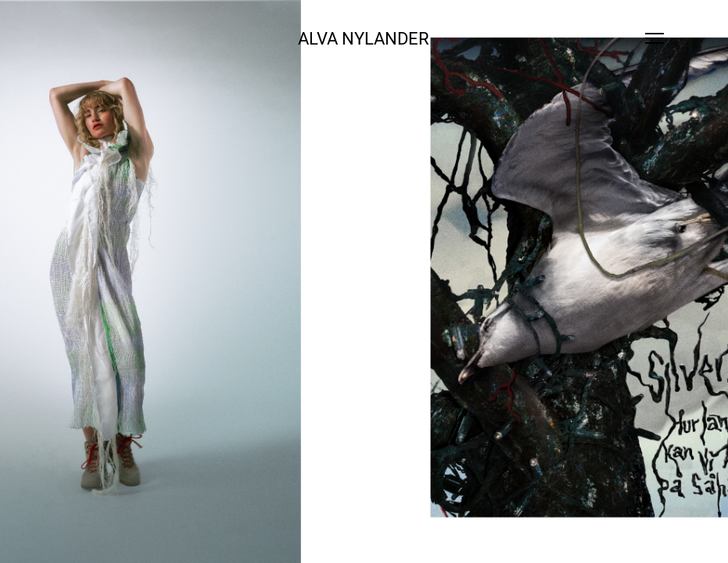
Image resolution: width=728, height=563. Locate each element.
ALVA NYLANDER (364, 38)
